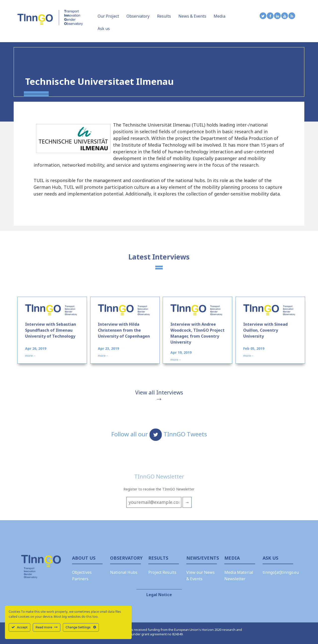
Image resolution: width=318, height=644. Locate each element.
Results (164, 16)
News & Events (192, 16)
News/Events (202, 558)
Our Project (108, 16)
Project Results (162, 572)
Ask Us (270, 558)
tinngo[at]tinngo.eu (281, 572)
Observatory (138, 16)
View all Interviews (159, 392)
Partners (80, 579)
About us (84, 558)
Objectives (82, 572)
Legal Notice (159, 595)
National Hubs (124, 572)
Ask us (104, 29)
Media (219, 16)
